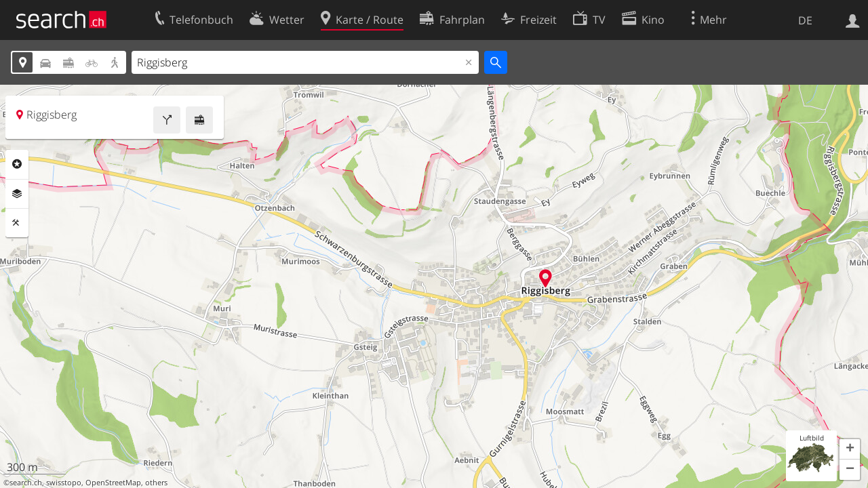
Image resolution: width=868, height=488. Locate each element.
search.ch (26, 483)
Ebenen (17, 194)
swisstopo (64, 483)
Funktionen (17, 223)
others (156, 483)
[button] (850, 449)
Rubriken (17, 164)
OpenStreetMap (113, 483)
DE (805, 20)
